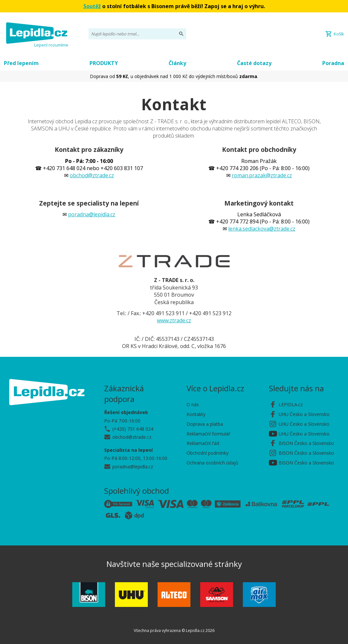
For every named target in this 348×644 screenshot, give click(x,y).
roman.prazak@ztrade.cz (262, 175)
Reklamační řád (203, 443)
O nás (193, 404)
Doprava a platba (205, 424)
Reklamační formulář (209, 434)
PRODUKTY (104, 63)
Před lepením (21, 63)
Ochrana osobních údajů (212, 463)
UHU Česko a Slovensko (304, 414)
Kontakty (196, 414)
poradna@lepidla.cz (92, 214)
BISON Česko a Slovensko (306, 443)
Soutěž (92, 6)
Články (177, 63)
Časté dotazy (254, 63)
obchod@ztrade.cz (92, 175)
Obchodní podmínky (208, 453)
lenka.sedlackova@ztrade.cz (262, 229)
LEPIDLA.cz (291, 404)
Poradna (333, 63)
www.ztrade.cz (174, 320)
